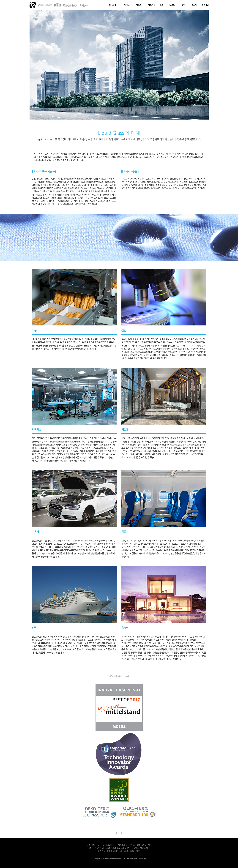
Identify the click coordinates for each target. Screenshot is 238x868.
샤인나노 (127, 5)
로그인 (194, 5)
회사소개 (113, 5)
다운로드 (172, 5)
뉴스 (161, 5)
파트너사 (152, 5)
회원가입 (205, 5)
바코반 (140, 5)
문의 (184, 5)
